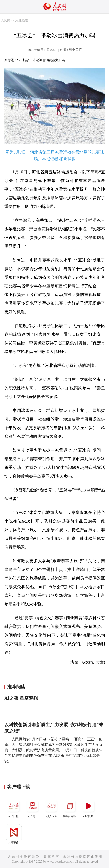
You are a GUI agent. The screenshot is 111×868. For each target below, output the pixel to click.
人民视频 (88, 808)
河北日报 (75, 50)
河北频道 (22, 20)
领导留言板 (70, 808)
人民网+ (32, 808)
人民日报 (14, 808)
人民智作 (14, 834)
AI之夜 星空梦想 (21, 698)
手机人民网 (51, 808)
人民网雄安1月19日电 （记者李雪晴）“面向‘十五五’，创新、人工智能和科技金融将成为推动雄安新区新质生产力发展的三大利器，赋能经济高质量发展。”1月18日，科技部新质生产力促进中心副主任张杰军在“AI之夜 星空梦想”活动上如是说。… (54, 750)
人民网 (5, 20)
